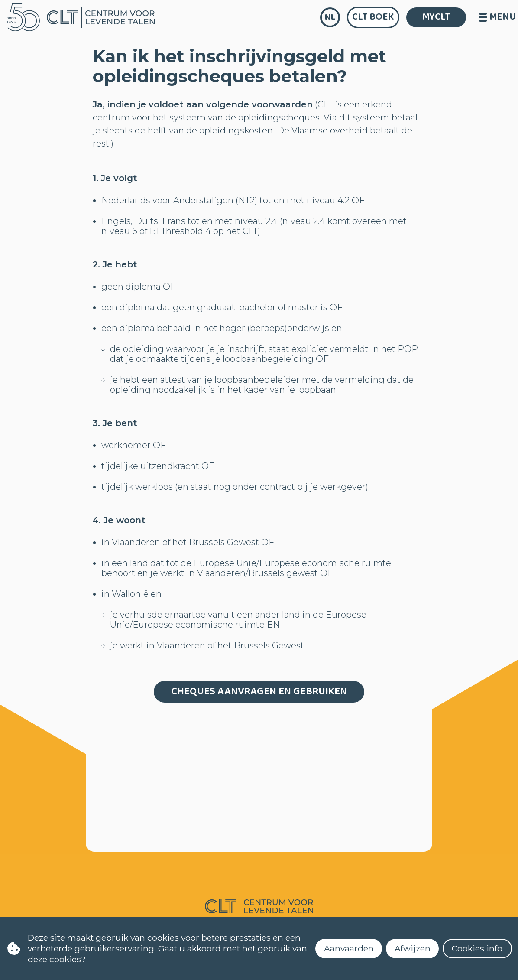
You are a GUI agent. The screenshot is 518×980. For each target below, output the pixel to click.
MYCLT (436, 17)
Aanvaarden (349, 948)
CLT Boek (373, 17)
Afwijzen (413, 948)
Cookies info (477, 948)
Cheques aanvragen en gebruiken (259, 692)
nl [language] (330, 17)
